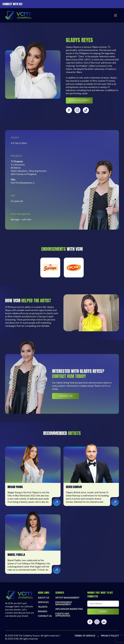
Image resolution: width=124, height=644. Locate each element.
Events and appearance (63, 615)
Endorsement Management (64, 604)
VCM (16, 636)
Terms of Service (85, 636)
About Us (44, 598)
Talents (43, 607)
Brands (43, 612)
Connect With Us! (12, 4)
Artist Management (67, 598)
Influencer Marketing (69, 609)
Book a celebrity (79, 100)
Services (43, 603)
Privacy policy (110, 636)
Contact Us (66, 396)
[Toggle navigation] (116, 15)
